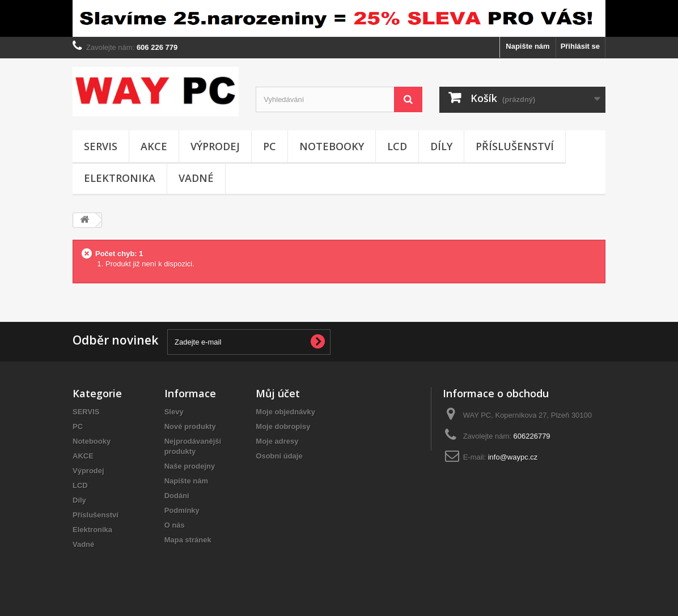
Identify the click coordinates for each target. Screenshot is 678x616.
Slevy (174, 412)
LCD (397, 146)
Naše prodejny (190, 466)
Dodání (177, 496)
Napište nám (527, 46)
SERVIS (101, 146)
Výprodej (215, 146)
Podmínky (182, 510)
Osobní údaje (279, 456)
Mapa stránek (188, 540)
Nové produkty (190, 426)
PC (270, 146)
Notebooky (332, 146)
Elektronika (120, 178)
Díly (441, 146)
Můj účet (278, 393)
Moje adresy (277, 441)
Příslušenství (515, 146)
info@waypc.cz (513, 457)
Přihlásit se (580, 46)
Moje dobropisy (283, 426)
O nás (175, 525)
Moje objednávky (285, 412)
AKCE (154, 146)
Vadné (196, 178)
